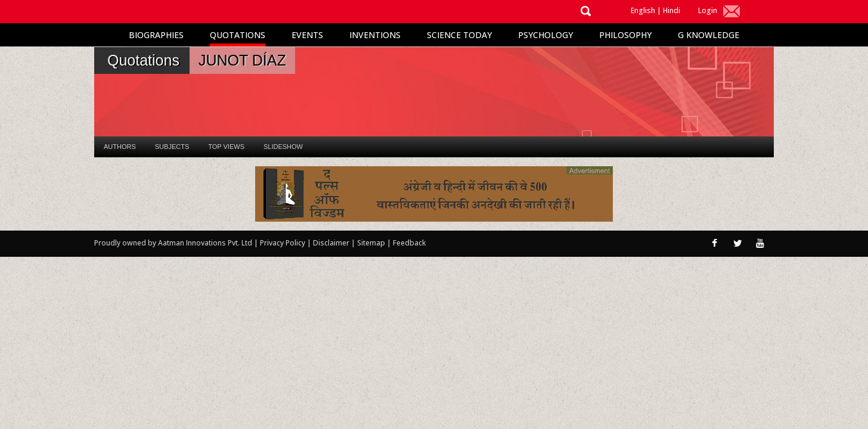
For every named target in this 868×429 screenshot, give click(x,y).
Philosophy (625, 35)
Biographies (156, 35)
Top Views (226, 147)
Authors (120, 147)
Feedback (409, 243)
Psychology (545, 35)
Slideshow (283, 147)
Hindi (672, 10)
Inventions (375, 35)
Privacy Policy (283, 243)
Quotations (238, 35)
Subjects (172, 147)
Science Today (459, 35)
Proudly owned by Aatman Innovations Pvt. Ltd (173, 243)
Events (307, 35)
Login (708, 10)
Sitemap (372, 243)
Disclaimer (331, 243)
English (643, 10)
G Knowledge (709, 35)
